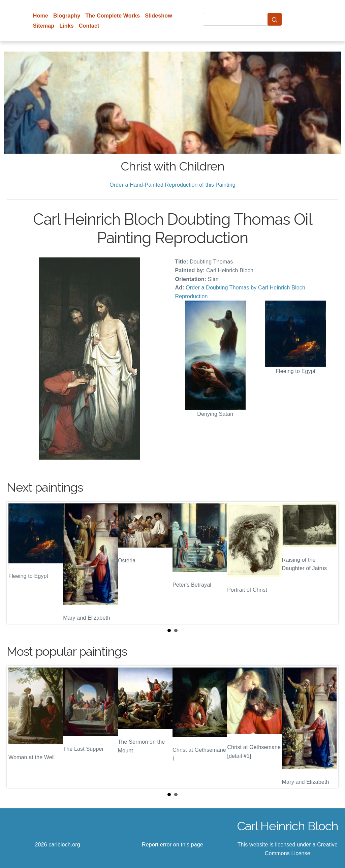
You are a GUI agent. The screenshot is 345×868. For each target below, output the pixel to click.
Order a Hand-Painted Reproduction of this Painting (172, 185)
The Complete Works (113, 16)
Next (328, 563)
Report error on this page (172, 845)
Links (67, 26)
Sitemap (44, 26)
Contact (89, 26)
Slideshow (159, 16)
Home (41, 16)
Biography (67, 16)
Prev (17, 563)
